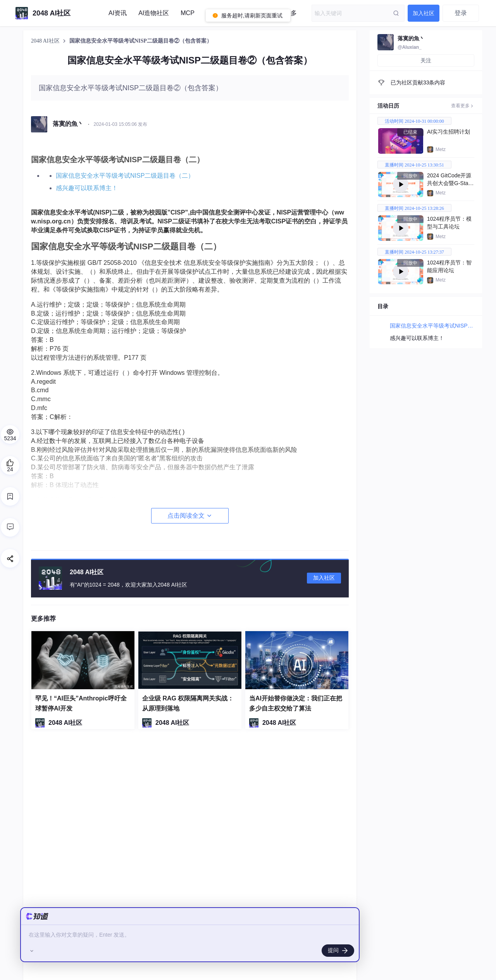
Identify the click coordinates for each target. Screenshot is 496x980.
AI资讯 (118, 13)
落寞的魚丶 (411, 38)
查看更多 (463, 106)
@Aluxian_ (410, 47)
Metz (441, 149)
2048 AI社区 (46, 41)
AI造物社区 (154, 13)
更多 (291, 13)
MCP (188, 13)
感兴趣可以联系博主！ (87, 188)
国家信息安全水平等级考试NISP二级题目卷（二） (125, 176)
